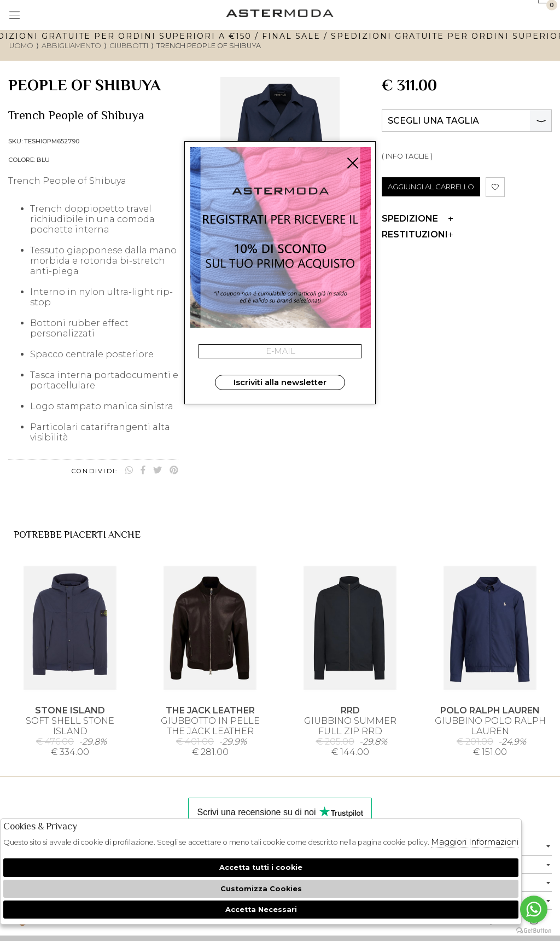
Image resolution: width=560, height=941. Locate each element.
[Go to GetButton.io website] (534, 930)
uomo (21, 46)
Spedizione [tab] (417, 219)
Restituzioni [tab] (417, 234)
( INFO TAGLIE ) (407, 156)
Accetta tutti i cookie (261, 867)
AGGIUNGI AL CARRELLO (431, 187)
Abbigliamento (71, 46)
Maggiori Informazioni (475, 842)
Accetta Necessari (261, 910)
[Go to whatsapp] (534, 909)
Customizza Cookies (261, 889)
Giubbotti (129, 46)
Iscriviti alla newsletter (280, 382)
